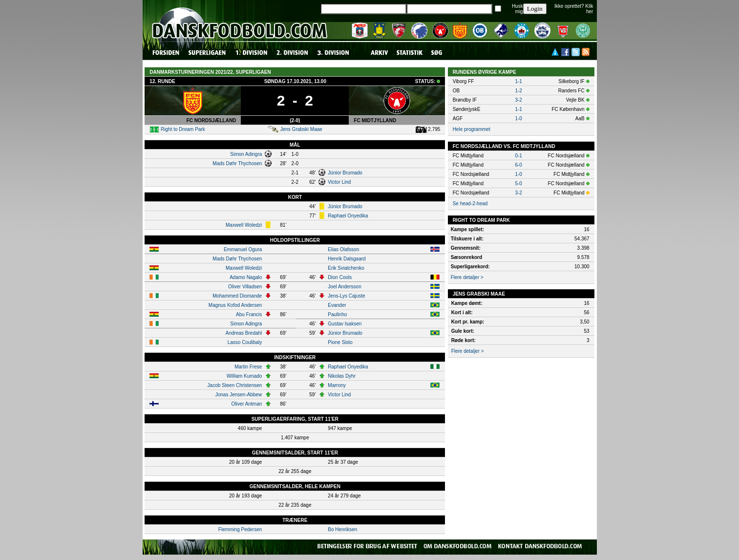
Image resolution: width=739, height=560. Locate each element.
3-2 (518, 100)
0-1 (518, 156)
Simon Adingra (246, 154)
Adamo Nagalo (246, 277)
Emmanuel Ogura (243, 249)
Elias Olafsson (343, 249)
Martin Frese (248, 367)
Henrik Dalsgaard (347, 259)
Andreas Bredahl (244, 333)
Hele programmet (472, 129)
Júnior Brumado (345, 173)
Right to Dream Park (183, 129)
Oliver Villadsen (245, 287)
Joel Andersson (344, 287)
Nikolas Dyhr (342, 376)
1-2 (518, 91)
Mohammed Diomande (237, 296)
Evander (337, 305)
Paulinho (337, 314)
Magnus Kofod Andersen (235, 305)
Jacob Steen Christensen (235, 385)
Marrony (337, 385)
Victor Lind (339, 182)
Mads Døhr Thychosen (237, 163)
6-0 (518, 165)
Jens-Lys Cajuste (346, 296)
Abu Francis (249, 314)
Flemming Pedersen (240, 529)
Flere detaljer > (467, 277)
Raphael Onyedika (348, 216)
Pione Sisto (340, 342)
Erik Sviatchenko (346, 268)
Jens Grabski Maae (301, 129)
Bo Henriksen (342, 529)
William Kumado (244, 376)
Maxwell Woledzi (244, 225)
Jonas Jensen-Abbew (239, 395)
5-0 (518, 183)
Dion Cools (340, 277)
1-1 (518, 81)
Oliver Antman (247, 404)
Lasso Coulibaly (245, 342)
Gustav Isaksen (345, 324)
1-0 (518, 118)
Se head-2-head (470, 204)
